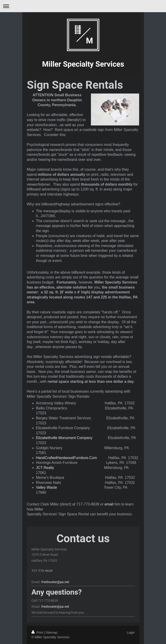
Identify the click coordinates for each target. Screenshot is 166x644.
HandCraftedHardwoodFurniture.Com (67, 458)
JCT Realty (45, 468)
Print (38, 633)
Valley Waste (47, 487)
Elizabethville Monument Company (64, 438)
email (109, 504)
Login (131, 633)
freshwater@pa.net (55, 582)
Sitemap (52, 633)
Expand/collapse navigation (83, 6)
